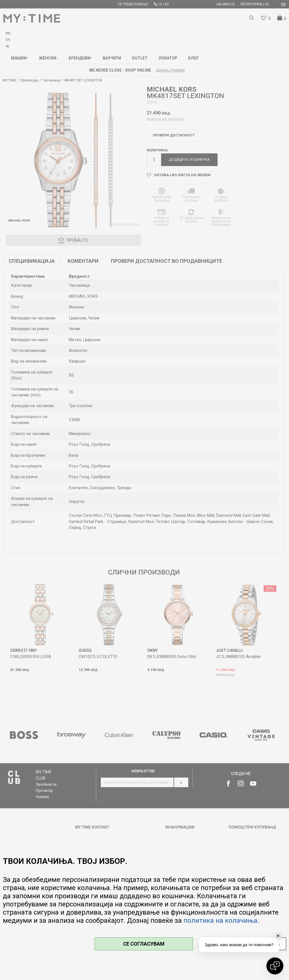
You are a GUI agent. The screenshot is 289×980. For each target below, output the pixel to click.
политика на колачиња (220, 921)
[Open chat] (275, 966)
